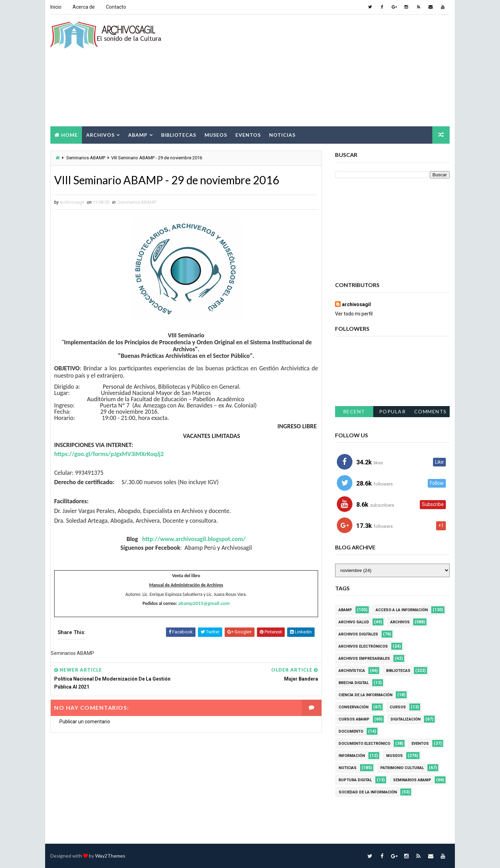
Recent (354, 411)
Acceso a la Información (402, 610)
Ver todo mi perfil (354, 314)
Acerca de (84, 7)
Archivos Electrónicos (363, 646)
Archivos (100, 135)
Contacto (116, 7)
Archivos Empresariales (364, 659)
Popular (393, 411)
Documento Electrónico (364, 744)
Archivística (352, 671)
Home (69, 135)
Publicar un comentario (85, 722)
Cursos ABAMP (354, 719)
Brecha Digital (354, 683)
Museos (216, 135)
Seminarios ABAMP (86, 158)
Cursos (398, 707)
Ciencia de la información (365, 695)
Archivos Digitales (358, 634)
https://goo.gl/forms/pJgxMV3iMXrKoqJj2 (109, 454)
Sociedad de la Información (368, 792)
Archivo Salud (354, 622)
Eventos (248, 135)
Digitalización (406, 719)
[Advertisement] (323, 71)
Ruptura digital (355, 780)
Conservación (353, 707)
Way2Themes (110, 856)
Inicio (56, 7)
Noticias (282, 135)
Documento (351, 731)
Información (352, 756)
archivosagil (356, 304)
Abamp (138, 135)
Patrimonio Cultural (402, 768)
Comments (431, 411)
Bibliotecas (179, 135)
